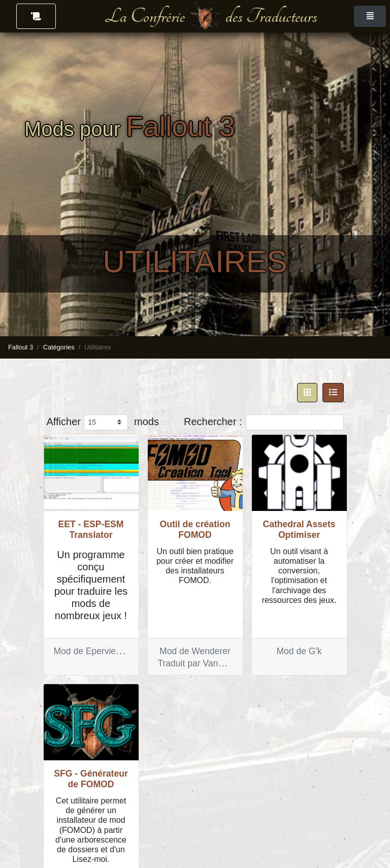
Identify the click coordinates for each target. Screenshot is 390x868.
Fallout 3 (21, 347)
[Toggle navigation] (370, 16)
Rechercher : (264, 422)
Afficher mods (103, 422)
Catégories (59, 347)
